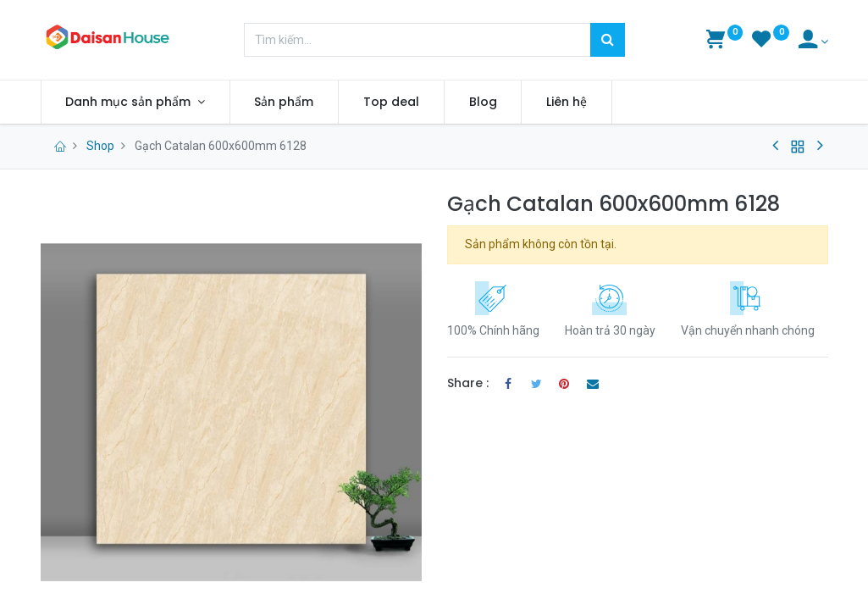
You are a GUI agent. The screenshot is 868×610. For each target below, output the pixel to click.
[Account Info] (813, 42)
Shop (100, 146)
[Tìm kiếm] (608, 40)
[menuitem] (285, 103)
